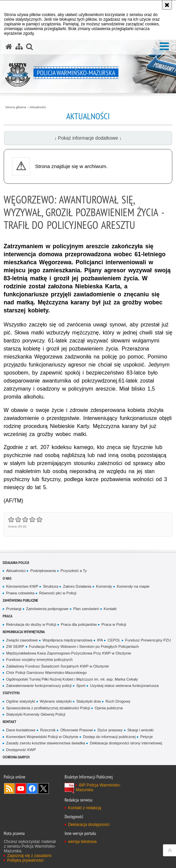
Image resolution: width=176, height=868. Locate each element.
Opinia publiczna (109, 708)
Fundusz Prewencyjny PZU (148, 640)
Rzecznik (48, 730)
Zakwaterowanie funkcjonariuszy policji (39, 686)
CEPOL (114, 640)
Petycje (146, 737)
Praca (8, 616)
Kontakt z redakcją (84, 808)
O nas (7, 578)
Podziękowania (43, 571)
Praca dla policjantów (79, 624)
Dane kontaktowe (21, 730)
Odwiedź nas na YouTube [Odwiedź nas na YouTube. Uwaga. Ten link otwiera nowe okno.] (21, 788)
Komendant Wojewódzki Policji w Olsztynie (42, 737)
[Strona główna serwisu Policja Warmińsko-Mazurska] (9, 47)
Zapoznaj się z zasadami (29, 856)
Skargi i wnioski (141, 730)
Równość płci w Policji (58, 593)
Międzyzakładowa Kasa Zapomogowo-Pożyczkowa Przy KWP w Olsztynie (69, 653)
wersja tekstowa (82, 842)
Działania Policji (16, 562)
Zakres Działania (77, 586)
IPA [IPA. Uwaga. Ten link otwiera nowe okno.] (100, 640)
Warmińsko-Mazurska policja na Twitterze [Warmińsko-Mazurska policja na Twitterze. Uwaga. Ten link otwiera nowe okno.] (43, 788)
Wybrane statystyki (56, 701)
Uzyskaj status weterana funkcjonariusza (124, 686)
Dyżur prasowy (110, 730)
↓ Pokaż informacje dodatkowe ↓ (88, 138)
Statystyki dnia (89, 701)
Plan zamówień (86, 609)
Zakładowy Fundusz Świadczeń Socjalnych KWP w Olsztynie (57, 666)
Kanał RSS (9, 788)
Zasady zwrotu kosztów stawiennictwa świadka (46, 743)
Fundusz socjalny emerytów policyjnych (39, 660)
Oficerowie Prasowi (76, 730)
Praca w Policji (114, 624)
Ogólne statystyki (21, 701)
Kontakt (110, 609)
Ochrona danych (16, 757)
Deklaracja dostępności (89, 825)
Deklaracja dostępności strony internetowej (126, 743)
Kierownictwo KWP (22, 586)
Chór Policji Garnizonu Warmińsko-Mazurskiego (46, 673)
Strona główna (16, 107)
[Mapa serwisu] (19, 47)
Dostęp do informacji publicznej (109, 737)
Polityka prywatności (25, 860)
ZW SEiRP (15, 646)
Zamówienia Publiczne (20, 600)
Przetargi (14, 609)
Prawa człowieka (20, 593)
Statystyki (11, 693)
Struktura (51, 586)
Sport (81, 686)
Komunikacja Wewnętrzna (24, 632)
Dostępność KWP (21, 750)
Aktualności (38, 107)
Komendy (104, 586)
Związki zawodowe (22, 640)
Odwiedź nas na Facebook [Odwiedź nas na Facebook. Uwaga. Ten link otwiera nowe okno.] (32, 788)
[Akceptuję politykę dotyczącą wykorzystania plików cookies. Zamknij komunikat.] (167, 5)
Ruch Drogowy (118, 701)
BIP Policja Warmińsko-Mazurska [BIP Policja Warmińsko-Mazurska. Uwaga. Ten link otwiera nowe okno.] (98, 787)
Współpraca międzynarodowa (67, 640)
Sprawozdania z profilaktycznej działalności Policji (48, 708)
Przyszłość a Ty (74, 571)
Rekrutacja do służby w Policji (31, 624)
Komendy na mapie (133, 586)
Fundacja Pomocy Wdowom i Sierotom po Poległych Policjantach (84, 646)
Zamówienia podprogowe (47, 609)
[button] (164, 46)
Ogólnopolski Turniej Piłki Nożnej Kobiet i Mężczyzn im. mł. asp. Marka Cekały (72, 679)
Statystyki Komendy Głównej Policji (36, 714)
